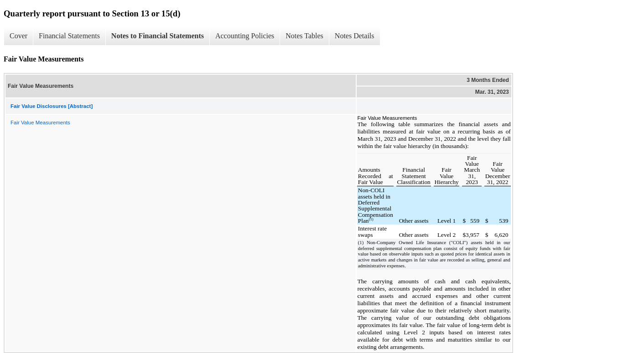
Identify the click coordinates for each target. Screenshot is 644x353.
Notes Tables (304, 36)
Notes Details (355, 36)
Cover (18, 36)
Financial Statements (69, 36)
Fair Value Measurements (40, 123)
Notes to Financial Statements (158, 36)
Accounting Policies (245, 36)
